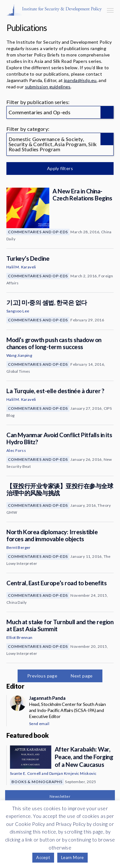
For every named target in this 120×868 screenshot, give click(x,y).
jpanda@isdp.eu (80, 80)
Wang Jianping (19, 355)
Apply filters (60, 168)
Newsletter (60, 796)
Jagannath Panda (47, 698)
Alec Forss (16, 450)
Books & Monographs (37, 782)
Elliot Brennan (20, 637)
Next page (82, 676)
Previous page (42, 676)
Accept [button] (43, 857)
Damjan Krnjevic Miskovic (73, 773)
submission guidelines (48, 87)
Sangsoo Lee (18, 311)
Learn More (72, 857)
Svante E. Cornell (25, 773)
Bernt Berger (19, 547)
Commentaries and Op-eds (38, 232)
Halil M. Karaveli (21, 267)
